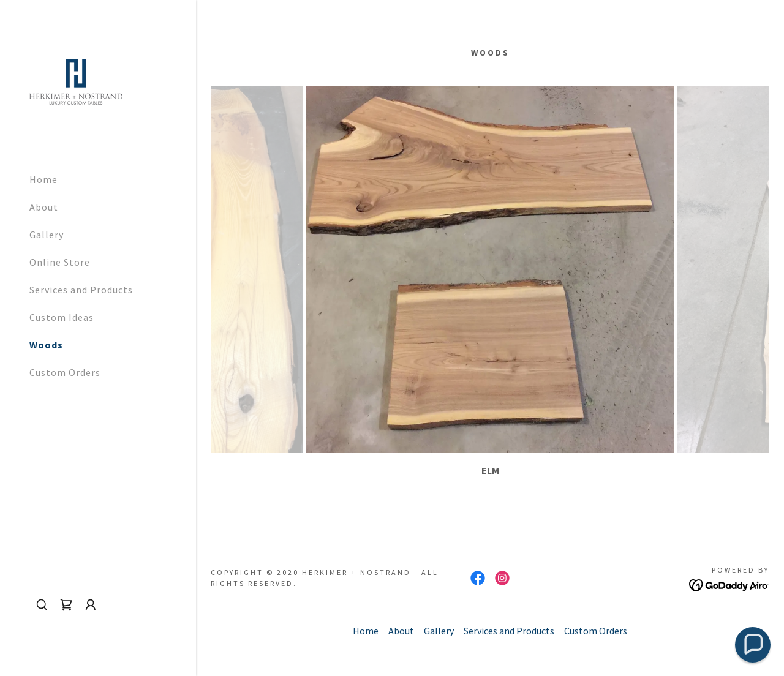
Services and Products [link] (81, 290)
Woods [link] (46, 345)
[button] (91, 605)
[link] (76, 80)
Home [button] (366, 631)
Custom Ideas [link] (62, 317)
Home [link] (43, 179)
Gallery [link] (47, 235)
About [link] (44, 207)
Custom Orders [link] (65, 372)
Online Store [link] (60, 262)
